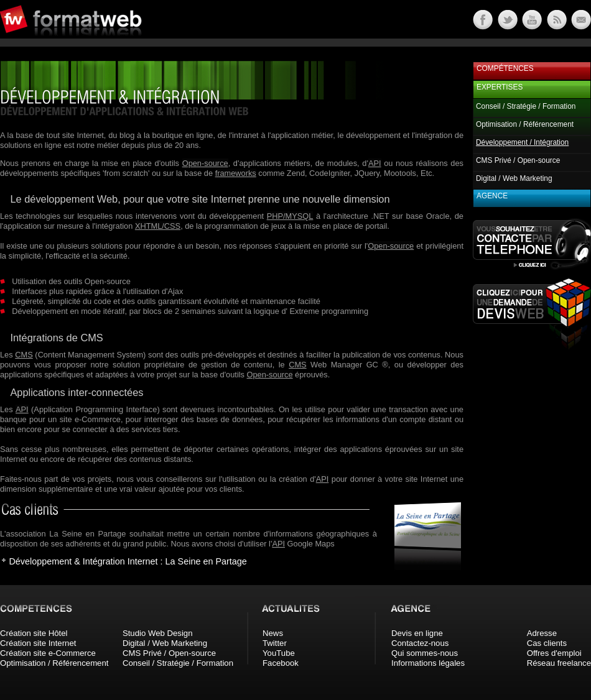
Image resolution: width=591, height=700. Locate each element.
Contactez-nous (420, 643)
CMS (24, 355)
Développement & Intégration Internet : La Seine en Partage (128, 561)
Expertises (500, 87)
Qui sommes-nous (425, 653)
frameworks (236, 173)
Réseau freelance (559, 663)
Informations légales (428, 663)
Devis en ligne (417, 633)
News (273, 633)
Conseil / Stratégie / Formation (526, 106)
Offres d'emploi (554, 653)
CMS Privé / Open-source (518, 160)
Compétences (505, 68)
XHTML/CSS (158, 226)
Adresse (542, 633)
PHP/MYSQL (290, 216)
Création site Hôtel (34, 633)
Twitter (275, 643)
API (375, 163)
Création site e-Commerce (48, 653)
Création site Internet (38, 643)
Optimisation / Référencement (525, 124)
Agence (492, 196)
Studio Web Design (158, 633)
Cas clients (547, 643)
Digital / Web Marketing (514, 178)
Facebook (281, 663)
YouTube (279, 653)
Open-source (205, 163)
